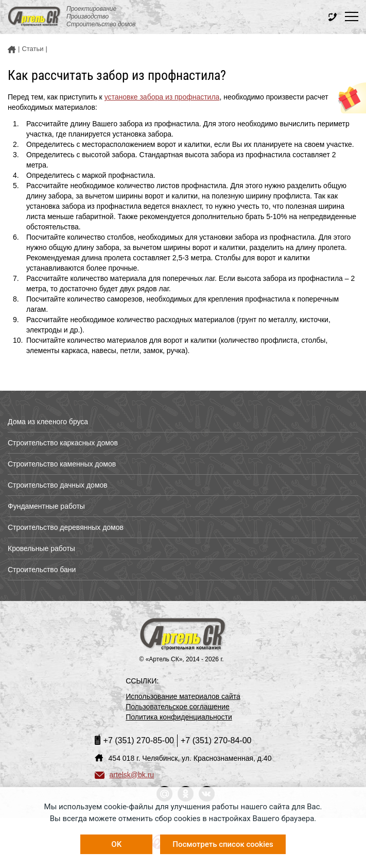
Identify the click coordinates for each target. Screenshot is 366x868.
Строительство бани (42, 570)
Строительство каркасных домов (63, 443)
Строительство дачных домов (58, 485)
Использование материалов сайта (183, 696)
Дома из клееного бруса (48, 422)
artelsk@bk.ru (125, 775)
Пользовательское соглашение (178, 707)
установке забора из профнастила (162, 97)
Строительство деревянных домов (66, 527)
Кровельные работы (41, 548)
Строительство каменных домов (62, 464)
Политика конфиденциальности (179, 717)
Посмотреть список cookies (223, 844)
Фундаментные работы (46, 506)
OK (116, 844)
